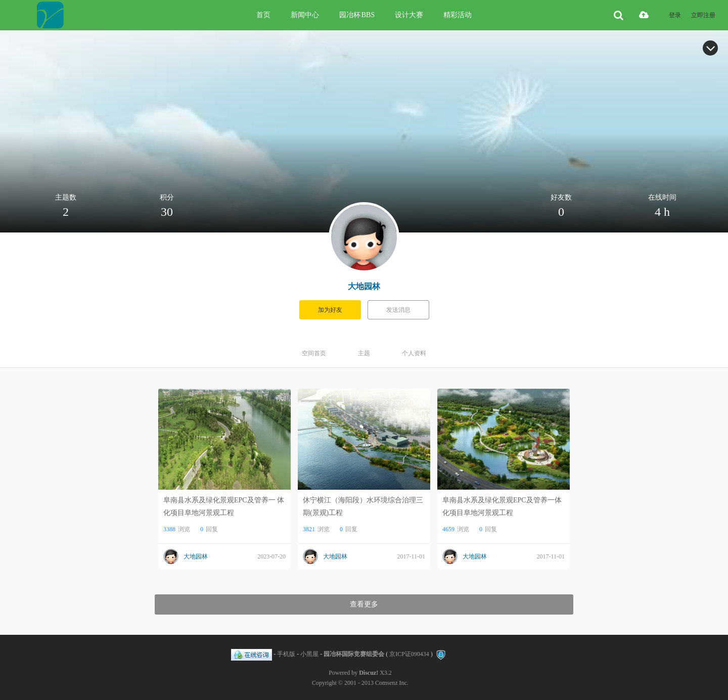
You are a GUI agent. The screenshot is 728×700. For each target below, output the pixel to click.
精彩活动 (458, 15)
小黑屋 (309, 654)
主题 (364, 353)
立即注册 (703, 15)
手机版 (286, 654)
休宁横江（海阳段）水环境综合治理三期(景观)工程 (363, 506)
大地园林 (364, 286)
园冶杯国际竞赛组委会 (354, 654)
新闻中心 (305, 15)
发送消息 (398, 310)
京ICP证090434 (409, 654)
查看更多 (364, 604)
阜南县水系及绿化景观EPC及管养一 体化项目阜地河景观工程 (224, 506)
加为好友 (330, 310)
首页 (263, 15)
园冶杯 (357, 15)
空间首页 (314, 353)
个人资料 (414, 353)
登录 (675, 15)
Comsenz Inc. (392, 683)
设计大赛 (409, 15)
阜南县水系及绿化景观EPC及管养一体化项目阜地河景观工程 (502, 506)
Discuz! (369, 673)
